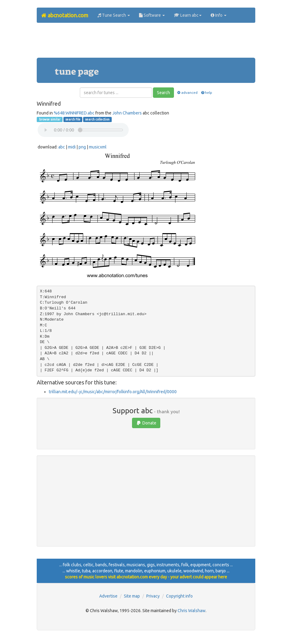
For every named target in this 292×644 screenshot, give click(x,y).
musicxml (98, 147)
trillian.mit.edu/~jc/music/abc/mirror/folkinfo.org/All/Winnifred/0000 (113, 392)
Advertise (108, 596)
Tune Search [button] (114, 15)
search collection (97, 119)
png (82, 147)
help (206, 92)
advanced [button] (187, 92)
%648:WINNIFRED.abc (74, 113)
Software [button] (152, 15)
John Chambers (127, 113)
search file (73, 119)
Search (163, 93)
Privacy (153, 596)
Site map (132, 596)
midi (72, 147)
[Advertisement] (147, 43)
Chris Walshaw (192, 611)
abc (62, 147)
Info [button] (219, 15)
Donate (146, 423)
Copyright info (179, 596)
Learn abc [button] (188, 15)
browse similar (49, 119)
